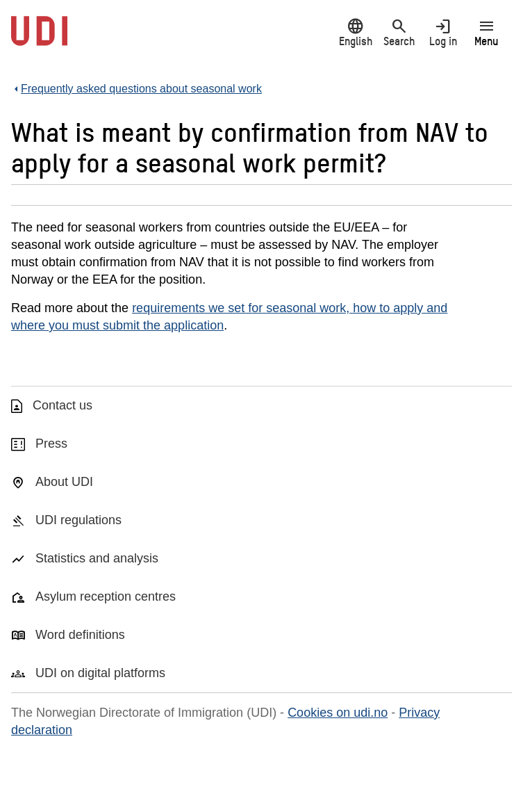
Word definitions (80, 635)
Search (399, 32)
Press (51, 444)
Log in (443, 32)
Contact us (63, 405)
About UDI (64, 482)
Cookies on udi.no (338, 713)
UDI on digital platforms (100, 673)
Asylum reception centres (106, 596)
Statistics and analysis (97, 558)
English (355, 32)
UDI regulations (78, 520)
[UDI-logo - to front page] (39, 38)
